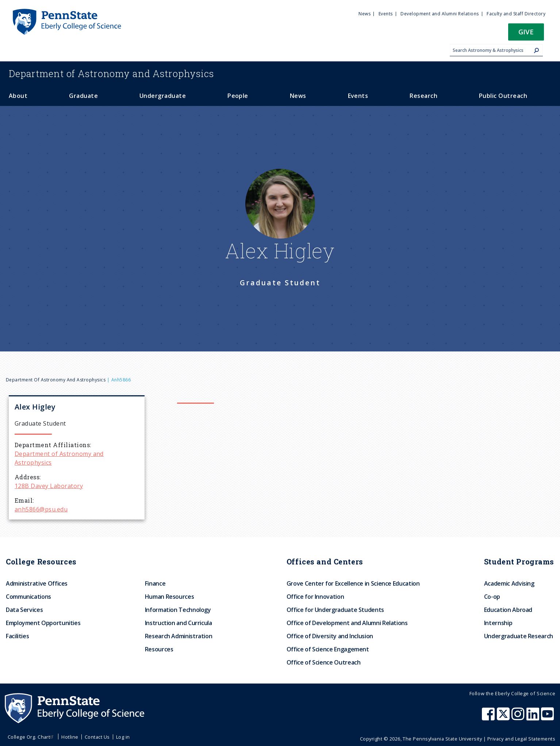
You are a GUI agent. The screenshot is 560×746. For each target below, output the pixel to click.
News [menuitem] (365, 14)
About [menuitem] (18, 96)
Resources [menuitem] (159, 649)
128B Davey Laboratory (49, 486)
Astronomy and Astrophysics (111, 73)
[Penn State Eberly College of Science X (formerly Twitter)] (504, 718)
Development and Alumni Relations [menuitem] (440, 14)
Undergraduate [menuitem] (163, 96)
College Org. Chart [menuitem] (32, 737)
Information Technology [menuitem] (178, 610)
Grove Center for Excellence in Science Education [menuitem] (353, 583)
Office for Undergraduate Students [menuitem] (335, 610)
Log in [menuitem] (123, 737)
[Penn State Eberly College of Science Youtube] (548, 718)
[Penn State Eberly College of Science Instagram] (519, 718)
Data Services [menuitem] (24, 610)
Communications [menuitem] (28, 597)
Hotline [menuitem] (70, 737)
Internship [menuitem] (498, 623)
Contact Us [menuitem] (97, 737)
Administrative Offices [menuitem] (37, 583)
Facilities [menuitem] (17, 636)
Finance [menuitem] (155, 583)
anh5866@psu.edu (41, 509)
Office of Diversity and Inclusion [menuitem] (330, 636)
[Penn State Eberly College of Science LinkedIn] (534, 718)
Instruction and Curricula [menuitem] (179, 623)
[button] (526, 34)
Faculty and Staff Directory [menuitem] (516, 14)
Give (526, 32)
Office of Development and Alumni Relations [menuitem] (347, 623)
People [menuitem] (238, 96)
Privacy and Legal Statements (521, 739)
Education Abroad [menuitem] (508, 610)
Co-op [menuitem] (492, 597)
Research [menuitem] (423, 96)
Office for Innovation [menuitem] (315, 597)
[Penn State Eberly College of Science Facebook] (489, 718)
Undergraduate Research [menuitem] (519, 636)
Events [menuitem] (386, 14)
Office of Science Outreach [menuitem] (324, 662)
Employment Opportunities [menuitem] (43, 623)
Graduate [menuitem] (83, 96)
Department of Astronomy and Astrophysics (56, 380)
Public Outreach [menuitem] (503, 96)
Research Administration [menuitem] (179, 636)
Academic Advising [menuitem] (509, 583)
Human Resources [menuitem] (170, 597)
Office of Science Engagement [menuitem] (328, 649)
